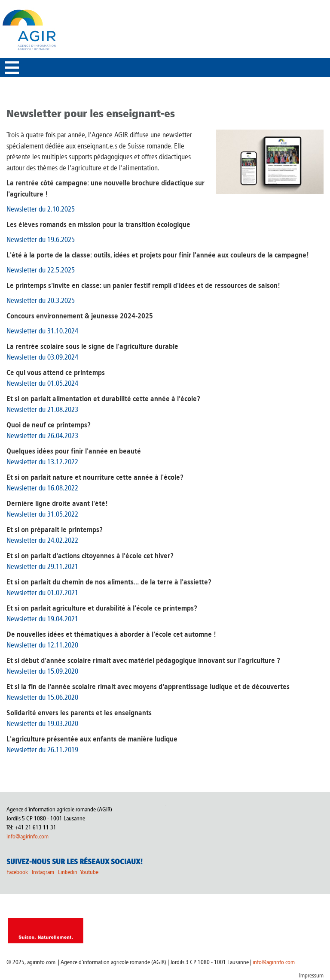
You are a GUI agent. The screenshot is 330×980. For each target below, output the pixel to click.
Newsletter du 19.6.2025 (41, 239)
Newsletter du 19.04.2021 (42, 619)
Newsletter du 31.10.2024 (42, 331)
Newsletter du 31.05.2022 (42, 514)
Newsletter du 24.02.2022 (42, 540)
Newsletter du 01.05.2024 (42, 383)
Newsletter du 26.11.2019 (42, 750)
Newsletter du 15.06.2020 (42, 697)
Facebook (17, 872)
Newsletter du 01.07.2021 (42, 593)
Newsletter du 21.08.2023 (42, 409)
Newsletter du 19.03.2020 (42, 723)
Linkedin (68, 872)
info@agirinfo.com (27, 836)
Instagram (43, 872)
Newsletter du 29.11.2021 (42, 566)
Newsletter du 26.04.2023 (42, 436)
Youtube (89, 872)
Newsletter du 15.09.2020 (42, 671)
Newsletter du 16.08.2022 (42, 488)
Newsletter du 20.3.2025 (41, 300)
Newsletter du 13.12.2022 (42, 462)
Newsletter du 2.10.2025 (41, 209)
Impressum (311, 975)
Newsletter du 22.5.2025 (41, 270)
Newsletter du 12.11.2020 (42, 645)
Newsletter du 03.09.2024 (42, 357)
